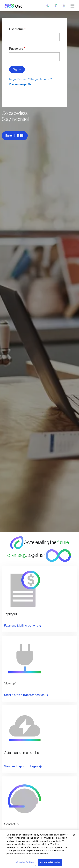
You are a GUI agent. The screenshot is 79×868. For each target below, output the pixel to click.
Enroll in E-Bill (15, 136)
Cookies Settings (25, 862)
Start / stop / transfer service (26, 695)
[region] (39, 849)
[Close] (74, 835)
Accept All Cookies (50, 862)
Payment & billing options (23, 625)
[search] (64, 6)
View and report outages (23, 766)
